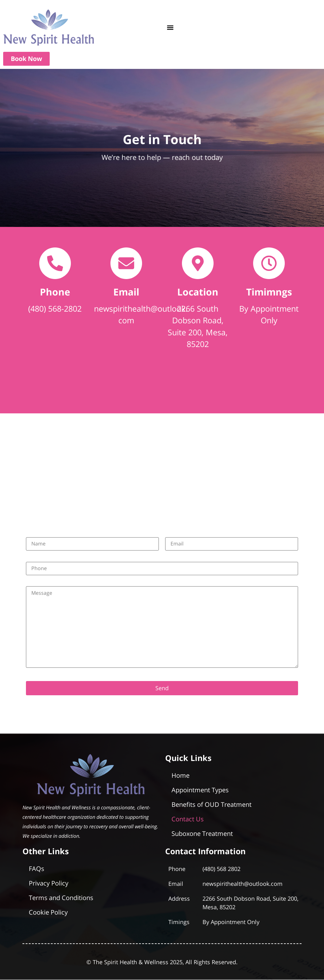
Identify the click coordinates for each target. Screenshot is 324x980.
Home (181, 775)
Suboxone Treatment (202, 834)
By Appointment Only (231, 922)
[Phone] (55, 263)
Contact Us (188, 819)
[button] (170, 28)
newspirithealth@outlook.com (243, 884)
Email (126, 292)
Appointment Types (200, 790)
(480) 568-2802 (55, 308)
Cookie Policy (48, 912)
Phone (55, 292)
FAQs (37, 869)
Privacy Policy (49, 883)
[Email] (126, 263)
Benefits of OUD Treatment (212, 804)
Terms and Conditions (61, 898)
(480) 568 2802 (221, 869)
